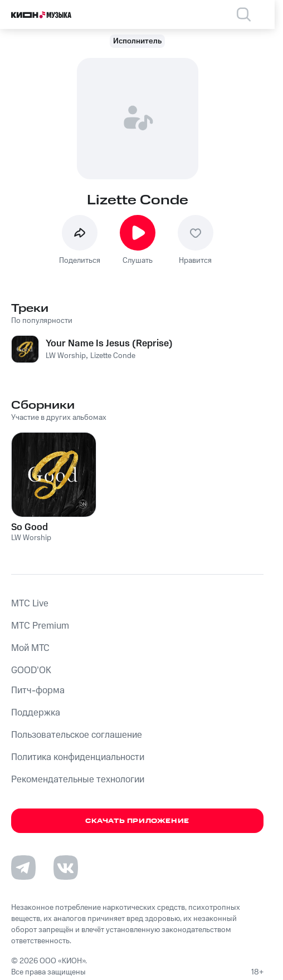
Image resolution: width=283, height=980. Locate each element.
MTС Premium (40, 626)
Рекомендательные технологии (78, 780)
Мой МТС (30, 648)
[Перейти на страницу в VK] (66, 868)
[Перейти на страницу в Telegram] (23, 868)
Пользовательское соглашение (77, 735)
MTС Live (30, 604)
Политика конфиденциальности (78, 757)
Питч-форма (38, 690)
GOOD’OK (31, 670)
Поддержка (36, 713)
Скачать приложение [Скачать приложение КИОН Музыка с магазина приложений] (137, 821)
